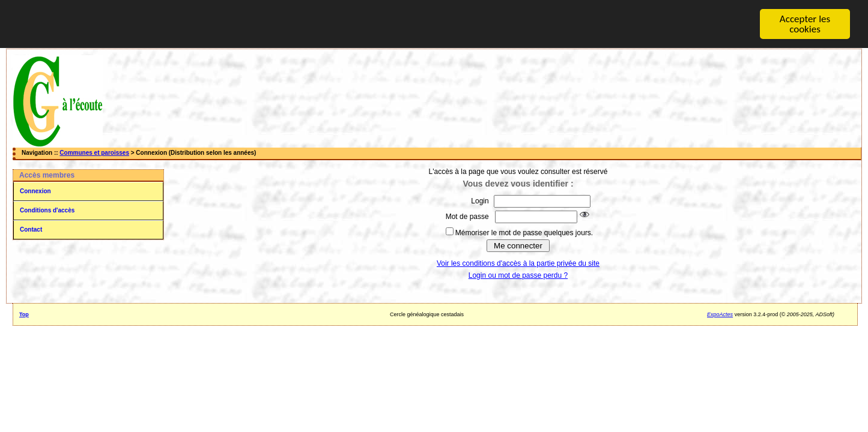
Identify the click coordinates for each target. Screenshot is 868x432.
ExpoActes (720, 314)
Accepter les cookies (805, 24)
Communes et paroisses (94, 153)
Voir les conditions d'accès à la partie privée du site (518, 263)
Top (24, 314)
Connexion (35, 191)
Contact (31, 229)
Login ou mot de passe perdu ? (518, 275)
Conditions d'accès (47, 210)
